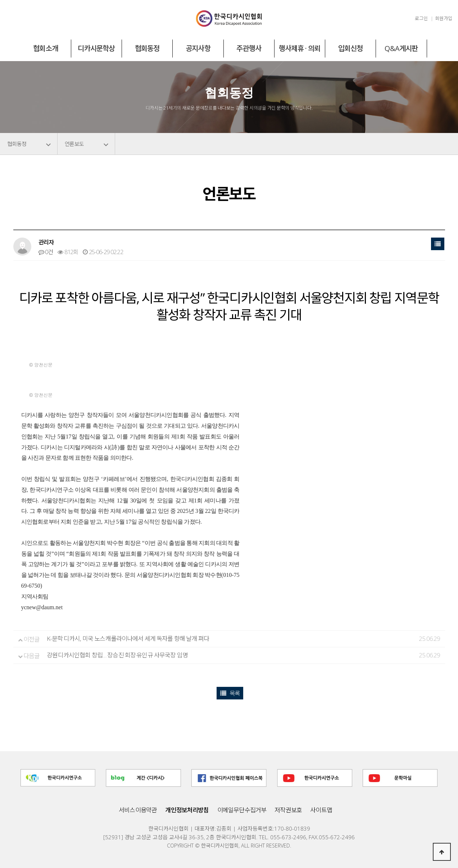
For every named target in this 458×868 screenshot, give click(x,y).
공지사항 (198, 48)
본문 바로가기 (0, 0)
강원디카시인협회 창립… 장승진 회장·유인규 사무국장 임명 (117, 655)
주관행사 (249, 48)
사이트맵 (321, 810)
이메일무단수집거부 (242, 810)
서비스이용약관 (138, 810)
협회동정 (147, 48)
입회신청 (351, 48)
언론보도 (74, 144)
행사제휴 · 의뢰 (300, 48)
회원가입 (444, 18)
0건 (46, 252)
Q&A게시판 (401, 48)
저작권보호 (288, 810)
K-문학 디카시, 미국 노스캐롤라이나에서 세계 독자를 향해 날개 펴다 (128, 639)
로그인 (421, 18)
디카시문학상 (96, 48)
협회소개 (46, 48)
